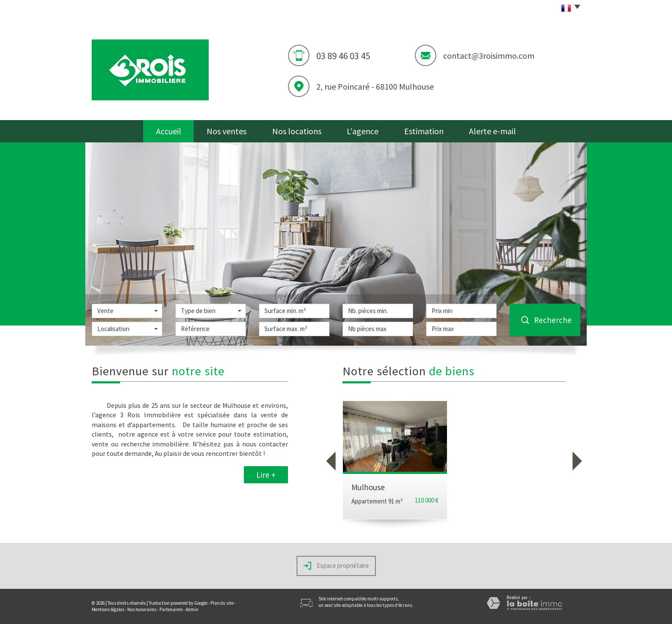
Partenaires (171, 609)
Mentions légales (108, 609)
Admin (192, 609)
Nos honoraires (142, 609)
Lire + (266, 475)
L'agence (363, 131)
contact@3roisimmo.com (489, 56)
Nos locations (297, 131)
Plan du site (222, 603)
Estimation (424, 131)
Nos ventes (226, 131)
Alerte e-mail (492, 131)
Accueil (169, 131)
